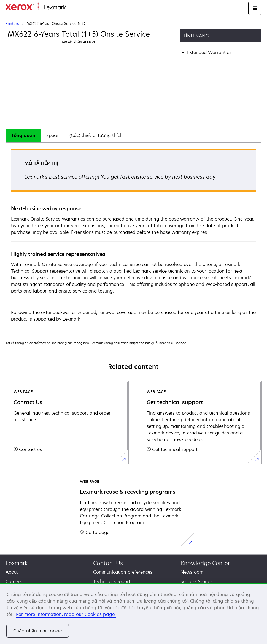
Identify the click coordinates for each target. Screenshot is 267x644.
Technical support (112, 581)
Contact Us (108, 563)
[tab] (23, 135)
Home (71, 8)
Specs (52, 135)
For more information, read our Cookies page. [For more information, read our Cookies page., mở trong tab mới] (66, 614)
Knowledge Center (205, 563)
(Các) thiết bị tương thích (96, 135)
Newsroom (192, 572)
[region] (133, 614)
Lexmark (17, 563)
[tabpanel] (133, 238)
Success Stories (196, 581)
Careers (14, 581)
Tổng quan (23, 135)
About (12, 572)
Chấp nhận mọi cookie (38, 631)
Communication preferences (123, 572)
